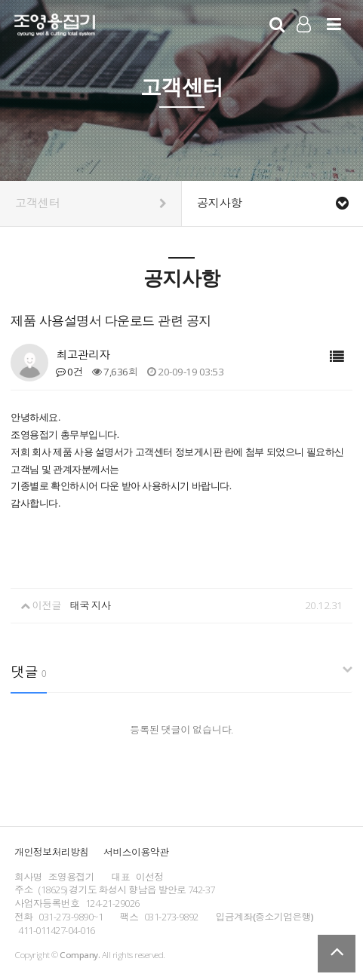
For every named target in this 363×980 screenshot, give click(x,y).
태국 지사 (90, 605)
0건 (69, 372)
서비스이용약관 (136, 852)
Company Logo (55, 27)
